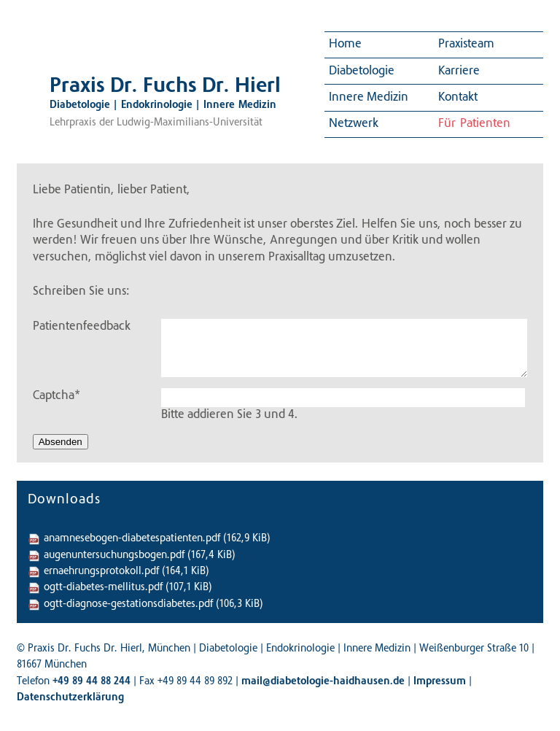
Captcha (57, 395)
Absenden (61, 442)
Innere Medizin (369, 98)
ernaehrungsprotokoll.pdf (127, 572)
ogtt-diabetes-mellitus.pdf (128, 588)
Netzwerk (354, 124)
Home (345, 45)
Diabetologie (362, 71)
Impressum (440, 682)
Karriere (459, 71)
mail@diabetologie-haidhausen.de (323, 682)
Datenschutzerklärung (70, 698)
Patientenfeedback (82, 327)
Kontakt (458, 98)
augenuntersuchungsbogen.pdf (140, 556)
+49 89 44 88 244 (92, 682)
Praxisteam (466, 45)
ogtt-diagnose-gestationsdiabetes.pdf (153, 605)
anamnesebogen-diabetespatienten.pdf (157, 539)
